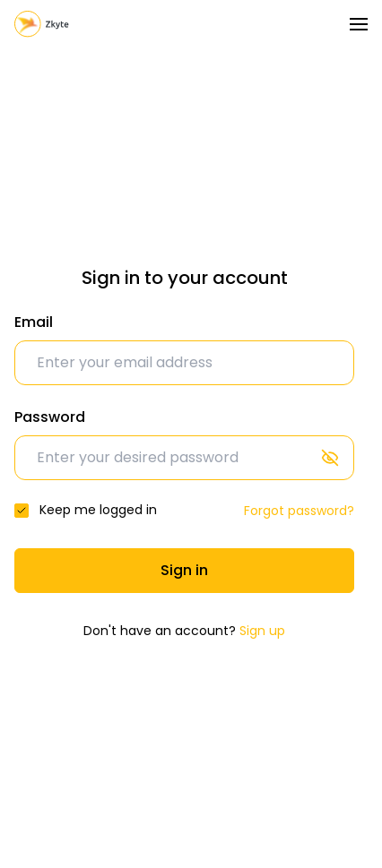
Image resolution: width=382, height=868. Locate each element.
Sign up (262, 631)
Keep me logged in (98, 510)
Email (34, 322)
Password (50, 417)
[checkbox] (22, 511)
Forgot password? (299, 511)
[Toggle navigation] (359, 24)
